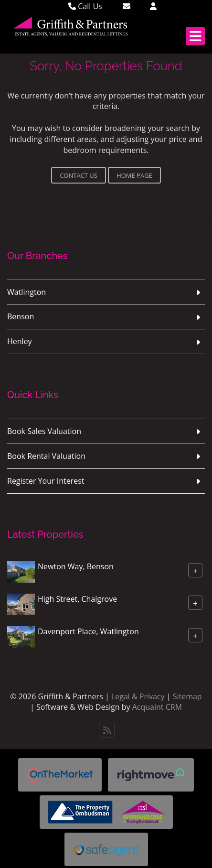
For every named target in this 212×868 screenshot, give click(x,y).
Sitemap (187, 696)
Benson (21, 316)
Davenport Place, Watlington (88, 631)
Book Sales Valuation (44, 431)
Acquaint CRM (157, 707)
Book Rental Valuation (46, 456)
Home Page (134, 175)
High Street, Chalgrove (77, 598)
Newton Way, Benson (76, 566)
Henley (20, 341)
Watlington (26, 292)
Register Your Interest (46, 481)
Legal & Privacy (138, 696)
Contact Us (79, 175)
